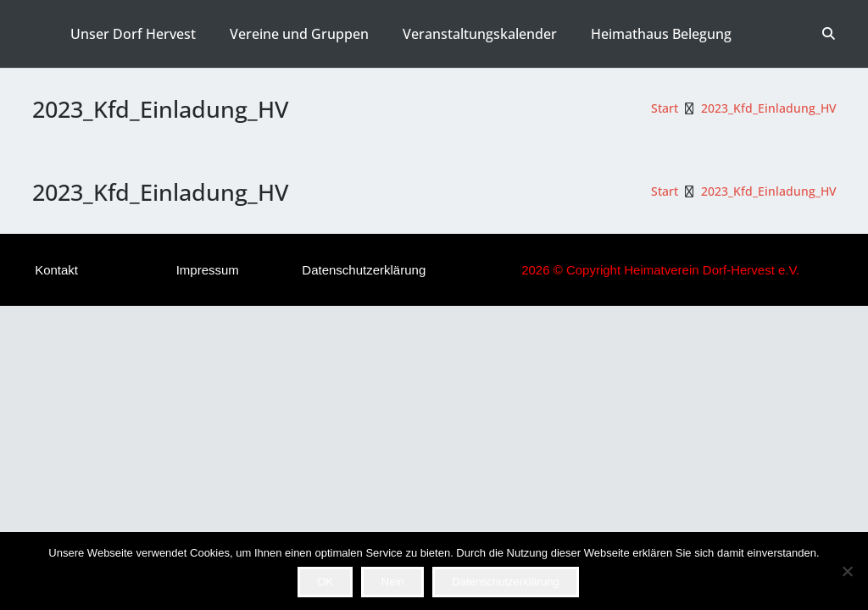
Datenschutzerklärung (364, 270)
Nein (393, 582)
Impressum (208, 270)
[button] (829, 34)
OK (325, 582)
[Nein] (847, 571)
